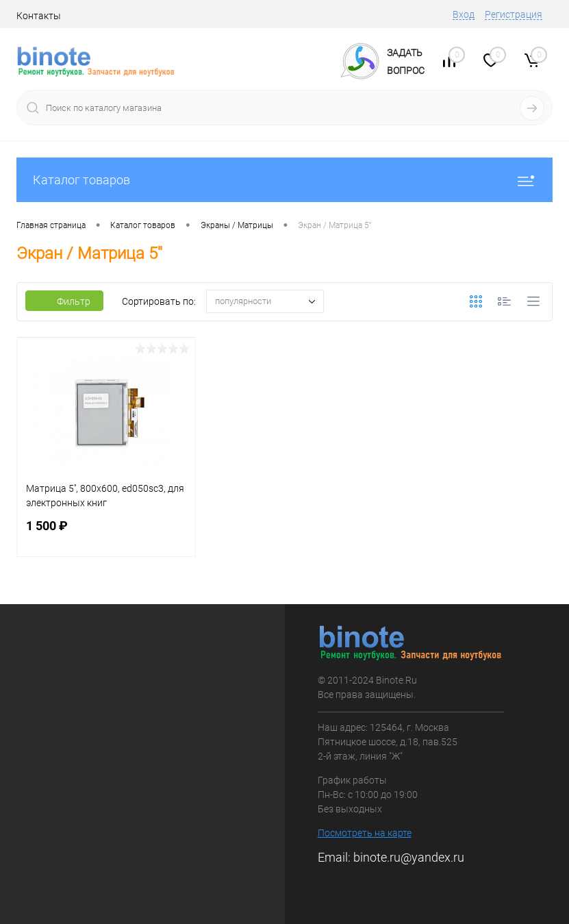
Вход (464, 14)
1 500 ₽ (106, 534)
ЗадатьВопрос (406, 62)
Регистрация (514, 14)
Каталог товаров (284, 180)
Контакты (39, 16)
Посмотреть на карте (365, 833)
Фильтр (64, 301)
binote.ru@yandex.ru (409, 857)
